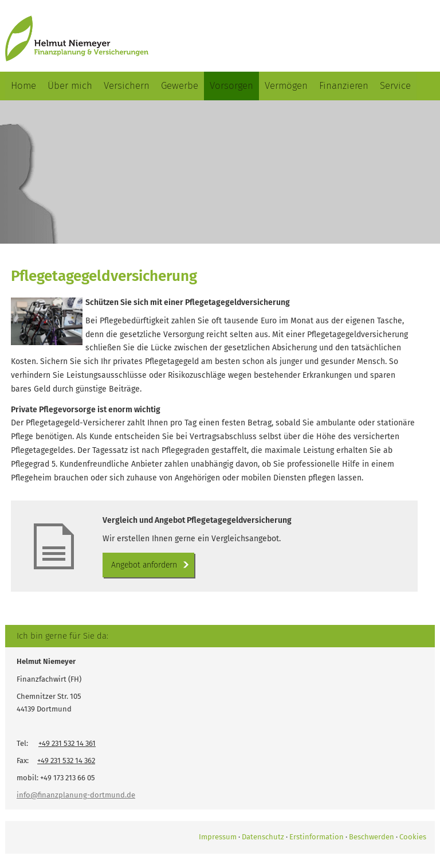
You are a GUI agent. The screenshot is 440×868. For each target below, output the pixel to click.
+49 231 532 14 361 (67, 743)
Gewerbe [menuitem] (180, 86)
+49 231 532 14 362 (66, 761)
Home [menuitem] (23, 86)
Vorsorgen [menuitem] (231, 86)
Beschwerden (372, 837)
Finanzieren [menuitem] (344, 86)
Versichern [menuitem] (127, 86)
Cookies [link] (413, 837)
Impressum (218, 837)
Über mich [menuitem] (70, 86)
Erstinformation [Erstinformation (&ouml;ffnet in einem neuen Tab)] (317, 837)
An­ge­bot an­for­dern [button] (144, 565)
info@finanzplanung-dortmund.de (76, 795)
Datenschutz (263, 837)
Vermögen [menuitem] (286, 86)
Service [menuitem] (395, 86)
